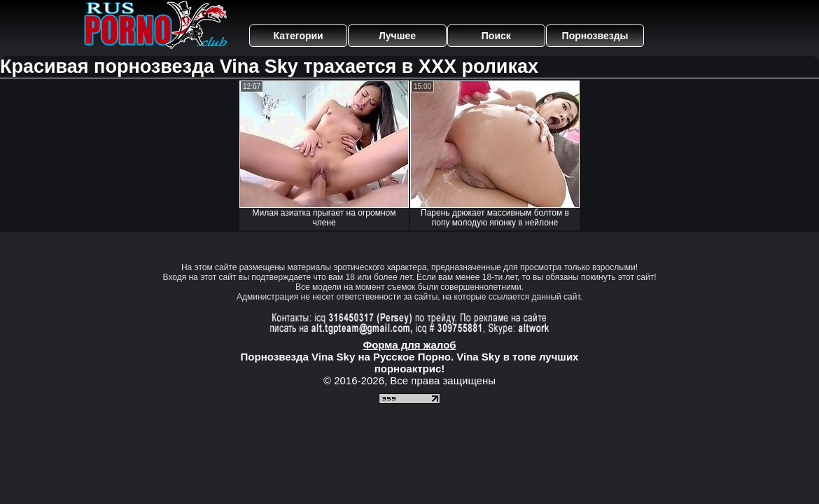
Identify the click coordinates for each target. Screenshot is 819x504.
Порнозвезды (595, 36)
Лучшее (397, 36)
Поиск (496, 36)
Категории (299, 36)
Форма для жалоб (409, 345)
